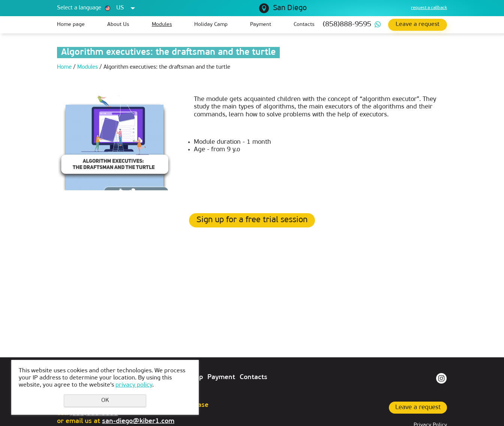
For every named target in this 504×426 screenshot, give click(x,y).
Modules (162, 25)
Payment (261, 25)
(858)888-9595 (347, 25)
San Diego (290, 8)
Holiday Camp (211, 25)
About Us (118, 25)
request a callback (429, 8)
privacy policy (134, 385)
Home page (71, 25)
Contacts (304, 25)
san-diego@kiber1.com (138, 421)
